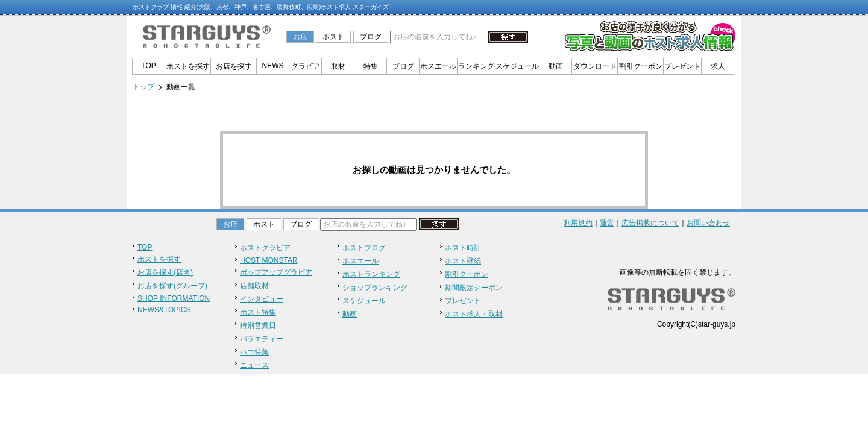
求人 (718, 66)
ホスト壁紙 (463, 261)
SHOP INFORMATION (174, 298)
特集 (371, 66)
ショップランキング (375, 288)
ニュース (254, 365)
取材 (338, 66)
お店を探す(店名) (165, 272)
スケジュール (517, 66)
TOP (148, 66)
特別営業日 (258, 325)
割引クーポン (641, 66)
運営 (607, 223)
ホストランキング (371, 274)
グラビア (306, 66)
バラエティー (262, 339)
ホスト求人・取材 (474, 314)
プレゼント (682, 66)
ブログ (371, 37)
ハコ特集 (254, 352)
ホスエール (438, 66)
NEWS (273, 66)
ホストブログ (364, 248)
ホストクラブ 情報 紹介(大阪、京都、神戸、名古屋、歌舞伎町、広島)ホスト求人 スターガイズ (261, 7)
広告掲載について (650, 223)
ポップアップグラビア (276, 272)
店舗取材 (254, 286)
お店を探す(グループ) (172, 286)
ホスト (333, 37)
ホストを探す (188, 66)
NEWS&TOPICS (164, 310)
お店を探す (234, 66)
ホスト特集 (258, 312)
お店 (300, 37)
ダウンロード (595, 66)
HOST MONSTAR (269, 260)
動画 (556, 66)
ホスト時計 (463, 248)
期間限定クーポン (474, 288)
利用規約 (578, 223)
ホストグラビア (265, 248)
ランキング (476, 66)
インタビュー (262, 299)
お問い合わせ (708, 223)
